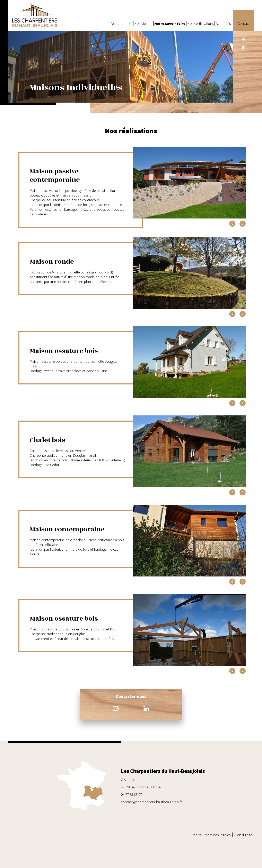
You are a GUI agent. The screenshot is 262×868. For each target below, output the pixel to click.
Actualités (223, 23)
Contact (244, 23)
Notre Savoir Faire (170, 23)
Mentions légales (218, 835)
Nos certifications (200, 23)
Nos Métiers (143, 23)
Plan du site (243, 835)
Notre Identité (121, 23)
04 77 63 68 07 (131, 794)
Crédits (196, 835)
